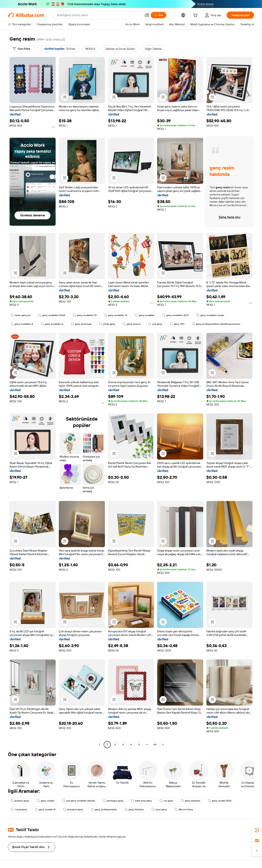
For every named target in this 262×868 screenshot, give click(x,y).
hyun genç (159, 809)
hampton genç (73, 809)
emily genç (107, 324)
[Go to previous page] (99, 745)
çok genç (155, 324)
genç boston (132, 324)
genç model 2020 (220, 801)
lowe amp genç (142, 801)
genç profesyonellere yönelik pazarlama (216, 324)
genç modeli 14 (45, 809)
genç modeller (145, 315)
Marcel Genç (184, 809)
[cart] (196, 16)
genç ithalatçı (134, 809)
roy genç (166, 801)
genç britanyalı (81, 324)
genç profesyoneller (104, 809)
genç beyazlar (191, 801)
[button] (147, 15)
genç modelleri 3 (22, 324)
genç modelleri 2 (52, 324)
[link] (257, 830)
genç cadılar (46, 801)
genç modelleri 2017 (175, 315)
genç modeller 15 (116, 315)
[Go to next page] (163, 745)
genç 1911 (177, 324)
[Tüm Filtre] (22, 49)
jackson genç (20, 801)
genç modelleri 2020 (52, 315)
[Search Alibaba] (99, 15)
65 (155, 745)
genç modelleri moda (210, 315)
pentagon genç (113, 801)
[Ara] (159, 15)
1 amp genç (19, 809)
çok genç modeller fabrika (79, 801)
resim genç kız (21, 315)
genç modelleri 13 (85, 315)
